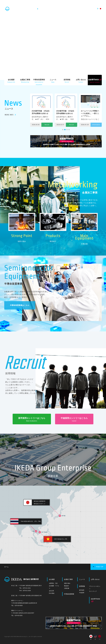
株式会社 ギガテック (40, 503)
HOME (41, 4)
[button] (63, 130)
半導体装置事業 (69, 594)
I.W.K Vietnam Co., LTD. (61, 539)
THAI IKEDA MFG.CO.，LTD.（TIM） (31, 521)
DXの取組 (52, 593)
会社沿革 (51, 590)
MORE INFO (9, 115)
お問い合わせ (95, 579)
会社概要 (52, 579)
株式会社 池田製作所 (40, 501)
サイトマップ (93, 591)
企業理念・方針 (53, 583)
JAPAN (63, 515)
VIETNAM (44, 532)
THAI (36, 531)
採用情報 (82, 586)
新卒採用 (82, 590)
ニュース (82, 579)
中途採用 (82, 592)
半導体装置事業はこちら (20, 305)
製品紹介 (67, 585)
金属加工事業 (68, 579)
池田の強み (67, 583)
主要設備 (67, 588)
